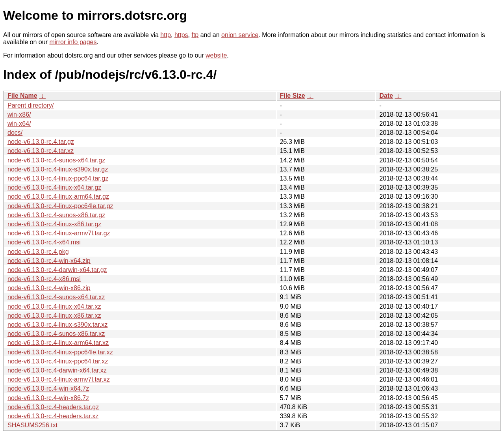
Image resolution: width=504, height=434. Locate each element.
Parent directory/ (31, 105)
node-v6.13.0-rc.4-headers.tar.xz (53, 416)
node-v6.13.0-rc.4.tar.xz (41, 151)
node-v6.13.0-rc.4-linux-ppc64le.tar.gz (60, 206)
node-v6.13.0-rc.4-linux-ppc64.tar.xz (58, 361)
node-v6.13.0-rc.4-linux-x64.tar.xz (54, 306)
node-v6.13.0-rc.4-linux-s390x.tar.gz (58, 169)
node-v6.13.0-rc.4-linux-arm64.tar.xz (58, 343)
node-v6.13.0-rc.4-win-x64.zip (49, 261)
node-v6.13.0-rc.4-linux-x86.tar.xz (54, 316)
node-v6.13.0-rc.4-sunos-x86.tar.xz (56, 334)
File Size (293, 96)
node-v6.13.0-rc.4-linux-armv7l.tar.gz (59, 233)
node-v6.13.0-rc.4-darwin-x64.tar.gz (57, 270)
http (166, 35)
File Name (22, 96)
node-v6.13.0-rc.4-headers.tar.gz (53, 407)
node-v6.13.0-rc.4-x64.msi (44, 242)
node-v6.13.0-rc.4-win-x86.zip (49, 288)
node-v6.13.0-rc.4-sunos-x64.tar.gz (56, 160)
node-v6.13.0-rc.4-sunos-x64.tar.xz (56, 297)
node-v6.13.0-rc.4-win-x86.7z (48, 398)
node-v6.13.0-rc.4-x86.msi (44, 279)
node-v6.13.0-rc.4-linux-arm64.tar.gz (58, 197)
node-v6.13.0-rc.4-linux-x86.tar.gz (54, 224)
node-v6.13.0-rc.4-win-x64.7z (48, 388)
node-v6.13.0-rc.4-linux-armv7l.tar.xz (59, 379)
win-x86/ (19, 115)
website (216, 55)
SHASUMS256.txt (32, 425)
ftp (195, 35)
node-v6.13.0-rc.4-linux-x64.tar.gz (54, 187)
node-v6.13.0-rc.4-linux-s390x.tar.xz (57, 325)
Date (386, 96)
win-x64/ (19, 124)
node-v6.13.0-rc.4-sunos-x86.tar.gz (56, 215)
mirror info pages (73, 42)
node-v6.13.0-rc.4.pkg (38, 252)
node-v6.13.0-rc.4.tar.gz (41, 142)
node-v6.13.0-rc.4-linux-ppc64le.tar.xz (60, 352)
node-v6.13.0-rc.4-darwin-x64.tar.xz (57, 370)
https (181, 35)
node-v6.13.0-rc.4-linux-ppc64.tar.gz (58, 178)
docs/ (15, 133)
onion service (240, 35)
